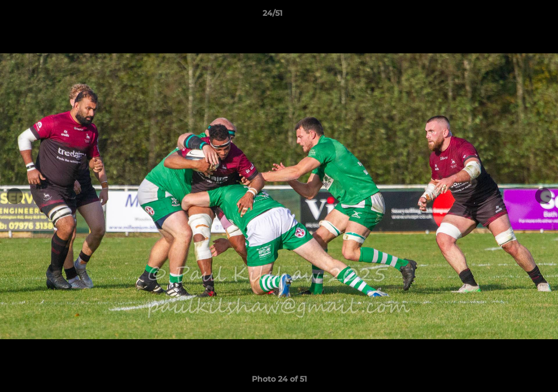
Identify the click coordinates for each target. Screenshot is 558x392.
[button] (512, 16)
